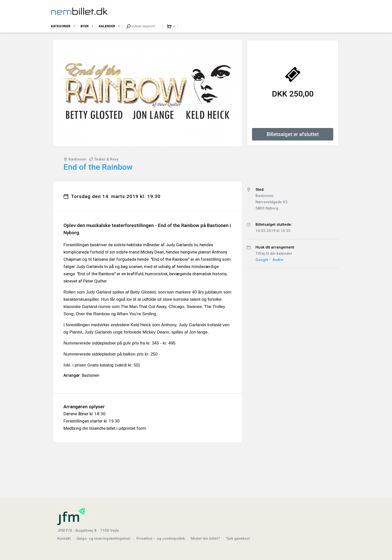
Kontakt (64, 538)
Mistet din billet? (205, 538)
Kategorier (61, 26)
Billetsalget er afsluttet (293, 134)
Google (262, 260)
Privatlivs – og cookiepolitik (161, 538)
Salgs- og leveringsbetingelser (104, 538)
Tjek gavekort (238, 538)
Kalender (107, 26)
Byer (84, 26)
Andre (278, 260)
